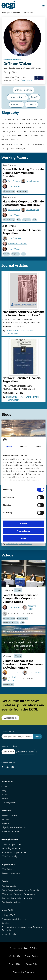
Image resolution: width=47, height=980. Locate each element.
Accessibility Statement (23, 972)
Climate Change (9, 191)
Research (6, 811)
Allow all (23, 524)
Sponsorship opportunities (14, 853)
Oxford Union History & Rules (23, 948)
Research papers (9, 816)
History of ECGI (9, 916)
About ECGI (7, 911)
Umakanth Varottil (12, 679)
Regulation (27, 220)
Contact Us (15, 956)
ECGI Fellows (8, 870)
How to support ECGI (11, 845)
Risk (35, 220)
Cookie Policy (32, 964)
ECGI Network (14, 13)
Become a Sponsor (26, 752)
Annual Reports (9, 935)
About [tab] (38, 446)
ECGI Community (9, 857)
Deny (23, 538)
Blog (4, 791)
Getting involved (10, 840)
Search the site (8, 732)
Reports (5, 820)
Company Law (8, 685)
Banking (6, 254)
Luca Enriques (33, 181)
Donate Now (8, 752)
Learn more (26, 81)
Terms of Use (15, 964)
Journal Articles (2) (17, 97)
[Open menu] (43, 5)
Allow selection (23, 531)
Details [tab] (24, 446)
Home (4, 13)
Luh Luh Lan (13, 673)
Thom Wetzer (14, 187)
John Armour (14, 181)
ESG (19, 220)
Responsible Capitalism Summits (17, 899)
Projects (5, 824)
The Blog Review (9, 803)
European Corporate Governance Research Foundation (22, 929)
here (15, 145)
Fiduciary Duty (22, 191)
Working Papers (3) (23, 90)
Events (5, 882)
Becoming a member (11, 849)
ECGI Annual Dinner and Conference (18, 895)
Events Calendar (9, 887)
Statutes (5, 924)
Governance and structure (14, 920)
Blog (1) (35, 97)
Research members (11, 874)
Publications (7, 782)
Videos (5, 799)
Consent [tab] (8, 446)
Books (4, 795)
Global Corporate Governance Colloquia (20, 891)
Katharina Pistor (32, 608)
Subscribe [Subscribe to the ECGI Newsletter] (10, 718)
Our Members (27, 13)
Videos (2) (32, 105)
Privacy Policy (31, 956)
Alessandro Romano (17, 244)
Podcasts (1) (16, 105)
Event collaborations (11, 903)
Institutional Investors (11, 623)
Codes (5, 787)
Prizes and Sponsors (11, 832)
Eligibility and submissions (14, 828)
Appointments (8, 865)
